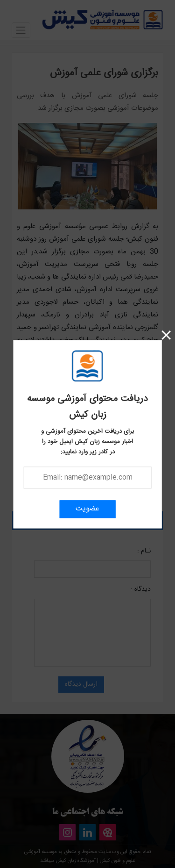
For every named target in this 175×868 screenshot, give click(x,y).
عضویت (87, 509)
